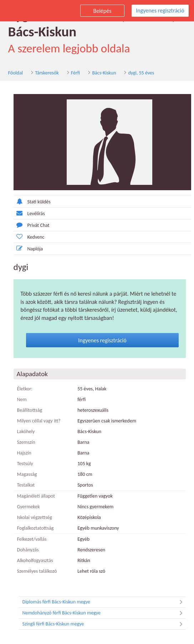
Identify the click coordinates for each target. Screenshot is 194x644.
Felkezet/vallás (31, 539)
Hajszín (23, 453)
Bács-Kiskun (103, 73)
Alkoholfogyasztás (34, 560)
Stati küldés (31, 201)
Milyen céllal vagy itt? (38, 421)
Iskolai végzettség (34, 517)
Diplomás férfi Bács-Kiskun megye (104, 602)
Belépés (103, 11)
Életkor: (24, 389)
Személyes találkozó (36, 571)
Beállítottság (29, 410)
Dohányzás (27, 550)
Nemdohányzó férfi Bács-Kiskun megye (104, 613)
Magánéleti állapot (35, 496)
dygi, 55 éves (140, 73)
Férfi (74, 73)
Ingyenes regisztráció (160, 11)
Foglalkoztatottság (34, 528)
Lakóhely (25, 432)
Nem (21, 399)
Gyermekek (27, 507)
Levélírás (28, 213)
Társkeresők (46, 73)
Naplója (27, 248)
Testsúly (24, 464)
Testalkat (25, 485)
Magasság (26, 474)
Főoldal (15, 73)
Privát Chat (30, 225)
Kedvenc (28, 237)
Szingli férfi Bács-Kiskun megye (104, 624)
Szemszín (25, 442)
